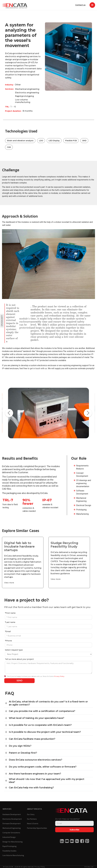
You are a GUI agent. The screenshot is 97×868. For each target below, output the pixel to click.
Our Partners (32, 819)
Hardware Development (12, 814)
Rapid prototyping (24, 96)
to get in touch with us (37, 368)
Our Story (31, 814)
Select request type (14, 650)
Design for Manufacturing (13, 842)
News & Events (33, 824)
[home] (15, 5)
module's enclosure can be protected (25, 323)
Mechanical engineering (27, 89)
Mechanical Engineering (12, 828)
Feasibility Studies (9, 851)
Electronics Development (12, 819)
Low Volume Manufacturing (13, 855)
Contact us (80, 5)
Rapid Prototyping (10, 846)
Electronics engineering (27, 93)
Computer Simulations (11, 833)
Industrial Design (9, 837)
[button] (92, 5)
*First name (10, 613)
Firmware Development (12, 824)
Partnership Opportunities (37, 828)
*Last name (10, 622)
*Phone (8, 641)
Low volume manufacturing (23, 101)
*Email (8, 631)
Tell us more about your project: (19, 659)
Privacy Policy (59, 676)
